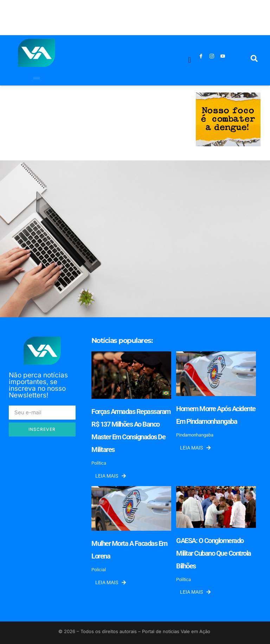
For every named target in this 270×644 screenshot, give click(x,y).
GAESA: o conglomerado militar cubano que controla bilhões (214, 553)
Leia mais (111, 476)
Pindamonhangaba (195, 435)
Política (99, 463)
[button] (190, 60)
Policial (99, 570)
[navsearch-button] (254, 60)
